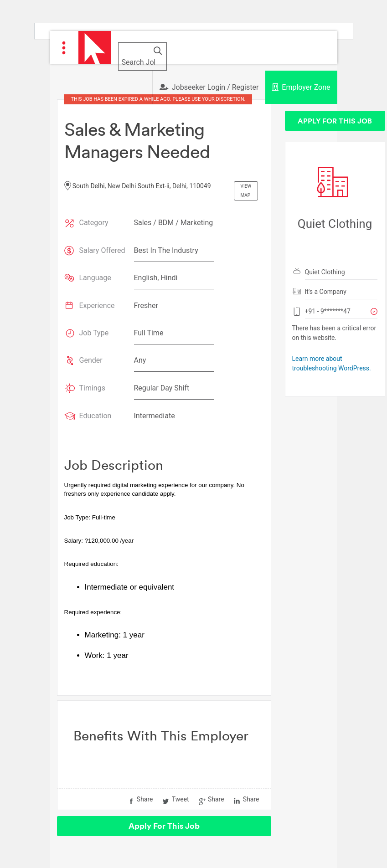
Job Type (94, 333)
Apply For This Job (164, 826)
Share (145, 799)
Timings (92, 388)
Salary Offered (102, 250)
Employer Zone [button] (301, 87)
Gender (91, 360)
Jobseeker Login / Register (209, 87)
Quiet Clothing (325, 272)
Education (95, 416)
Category (94, 223)
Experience (97, 306)
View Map (246, 191)
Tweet (181, 799)
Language (95, 278)
